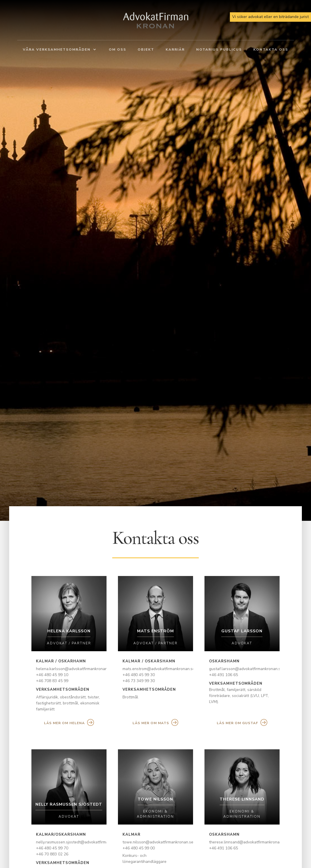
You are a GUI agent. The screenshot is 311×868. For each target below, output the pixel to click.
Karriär (175, 49)
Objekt (146, 49)
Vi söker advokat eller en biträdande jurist (270, 17)
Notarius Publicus (219, 49)
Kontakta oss (271, 49)
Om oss (118, 49)
